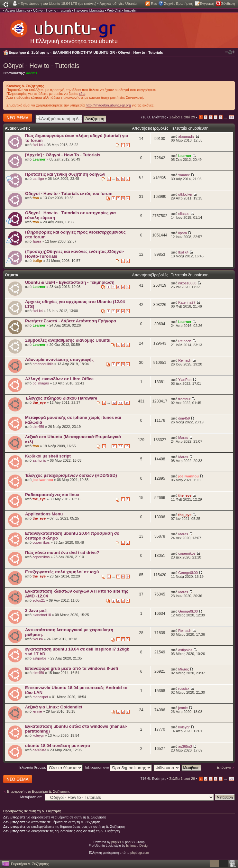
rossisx (184, 688)
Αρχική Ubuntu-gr (18, 10)
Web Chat (114, 10)
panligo (38, 179)
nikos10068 (187, 283)
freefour (184, 399)
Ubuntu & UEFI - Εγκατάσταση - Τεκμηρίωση (70, 282)
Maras (183, 438)
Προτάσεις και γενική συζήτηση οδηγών (65, 174)
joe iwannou (43, 480)
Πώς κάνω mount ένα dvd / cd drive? (62, 553)
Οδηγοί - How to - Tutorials (52, 10)
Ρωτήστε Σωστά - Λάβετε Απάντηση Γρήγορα (71, 321)
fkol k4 (38, 145)
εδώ (82, 94)
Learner (39, 159)
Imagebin (131, 10)
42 (114, 403)
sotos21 (39, 600)
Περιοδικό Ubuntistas (89, 10)
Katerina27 (187, 302)
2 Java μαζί (36, 610)
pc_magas (41, 383)
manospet (40, 697)
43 (121, 403)
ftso (36, 198)
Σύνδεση (228, 4)
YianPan (185, 380)
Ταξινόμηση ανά (118, 767)
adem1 (32, 73)
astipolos (39, 658)
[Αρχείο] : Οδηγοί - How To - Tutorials (63, 155)
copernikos (41, 542)
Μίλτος (183, 669)
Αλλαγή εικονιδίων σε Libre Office (59, 379)
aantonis (39, 460)
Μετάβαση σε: (31, 797)
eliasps (184, 214)
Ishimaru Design (138, 846)
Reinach (185, 341)
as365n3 (39, 750)
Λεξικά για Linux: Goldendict (54, 707)
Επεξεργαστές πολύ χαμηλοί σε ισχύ (62, 572)
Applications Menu (44, 514)
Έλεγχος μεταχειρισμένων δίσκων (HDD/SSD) (71, 475)
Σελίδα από (182, 117)
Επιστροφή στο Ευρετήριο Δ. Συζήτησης (38, 791)
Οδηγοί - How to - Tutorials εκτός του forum (69, 194)
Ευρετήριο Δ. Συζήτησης (29, 52)
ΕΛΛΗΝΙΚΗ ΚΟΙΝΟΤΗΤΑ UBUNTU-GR (84, 52)
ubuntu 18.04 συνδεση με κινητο (58, 746)
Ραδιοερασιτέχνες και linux (52, 495)
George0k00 (188, 573)
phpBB (116, 842)
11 (114, 446)
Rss (154, 4)
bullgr (37, 261)
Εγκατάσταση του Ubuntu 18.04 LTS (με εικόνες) (58, 4)
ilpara (37, 241)
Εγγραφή (207, 4)
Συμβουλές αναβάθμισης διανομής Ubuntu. (68, 340)
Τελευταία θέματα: (50, 767)
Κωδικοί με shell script (48, 456)
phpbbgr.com (140, 853)
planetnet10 (42, 615)
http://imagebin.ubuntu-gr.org (108, 105)
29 (231, 117)
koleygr (38, 735)
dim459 (38, 427)
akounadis (186, 136)
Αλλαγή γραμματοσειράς (230, 52)
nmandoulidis (43, 364)
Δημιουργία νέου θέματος (18, 118)
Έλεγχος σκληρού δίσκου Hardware (61, 398)
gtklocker (185, 194)
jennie (37, 711)
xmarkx (184, 175)
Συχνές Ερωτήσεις (178, 4)
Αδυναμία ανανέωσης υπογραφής (59, 360)
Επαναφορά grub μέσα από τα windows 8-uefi (72, 668)
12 (121, 446)
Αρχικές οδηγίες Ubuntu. (119, 4)
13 (127, 446)
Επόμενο (224, 767)
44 (127, 403)
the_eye (39, 402)
